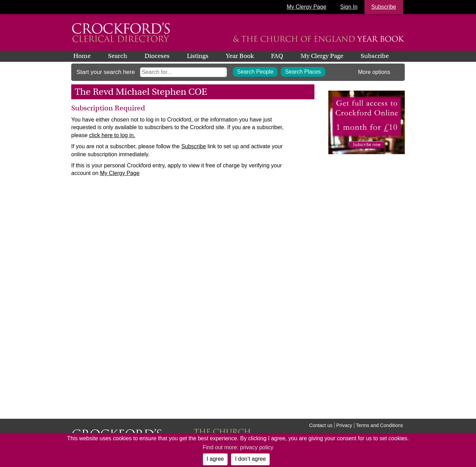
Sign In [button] (349, 7)
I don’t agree (250, 459)
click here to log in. (112, 135)
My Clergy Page (306, 7)
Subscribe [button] (384, 7)
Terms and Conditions (380, 425)
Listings (198, 56)
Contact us (321, 425)
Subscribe (375, 56)
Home (82, 56)
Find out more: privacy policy (238, 447)
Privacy (344, 425)
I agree (215, 459)
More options (374, 72)
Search (118, 56)
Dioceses (157, 56)
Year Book (240, 56)
